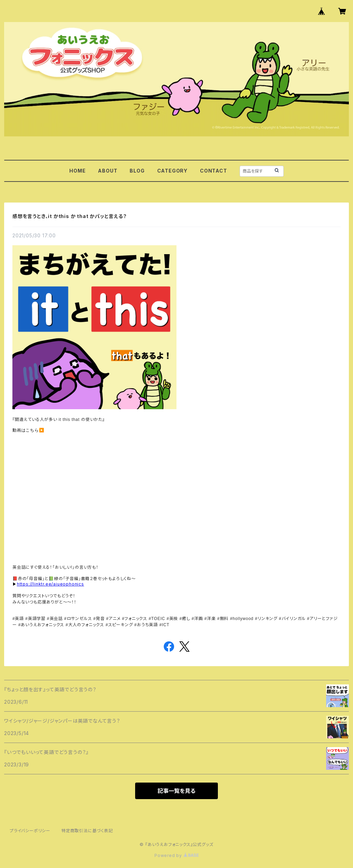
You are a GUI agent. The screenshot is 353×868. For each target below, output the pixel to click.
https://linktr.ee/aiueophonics (51, 584)
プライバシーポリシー (30, 831)
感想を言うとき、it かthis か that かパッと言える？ (70, 216)
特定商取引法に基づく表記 (87, 831)
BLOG (137, 171)
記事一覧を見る (176, 791)
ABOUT (108, 171)
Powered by (176, 855)
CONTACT (214, 171)
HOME (77, 171)
